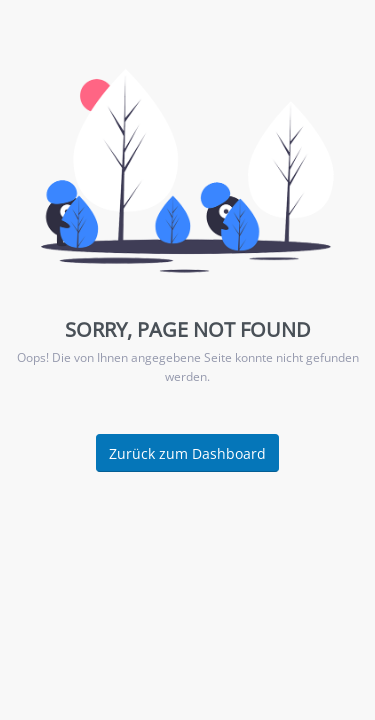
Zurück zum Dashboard (187, 453)
